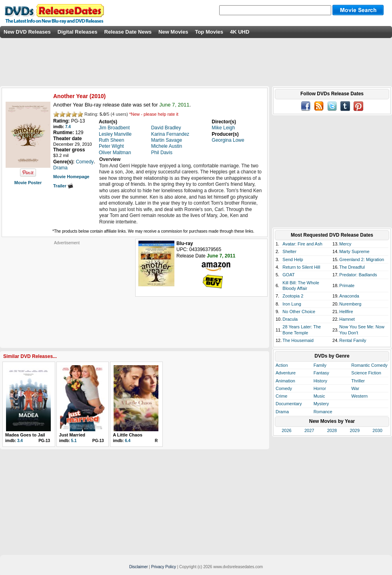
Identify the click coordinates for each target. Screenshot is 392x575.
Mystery (321, 404)
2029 (355, 430)
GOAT (288, 275)
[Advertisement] (67, 296)
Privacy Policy (164, 567)
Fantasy (321, 373)
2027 (309, 430)
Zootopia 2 (293, 296)
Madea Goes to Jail (25, 435)
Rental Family (353, 340)
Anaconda (349, 296)
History (320, 381)
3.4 (20, 441)
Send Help (293, 259)
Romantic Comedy (369, 365)
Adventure (286, 373)
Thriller (358, 381)
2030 (377, 430)
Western (359, 396)
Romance (323, 412)
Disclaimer (139, 567)
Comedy (284, 388)
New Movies (173, 32)
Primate (347, 285)
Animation (285, 381)
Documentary (289, 404)
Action (282, 365)
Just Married (72, 435)
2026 (286, 430)
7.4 (68, 127)
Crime (281, 396)
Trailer (63, 186)
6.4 (128, 441)
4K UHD (240, 32)
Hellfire (346, 312)
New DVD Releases (27, 32)
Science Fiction (366, 373)
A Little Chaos (128, 435)
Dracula (290, 319)
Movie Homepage (71, 177)
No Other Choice (299, 312)
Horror (320, 388)
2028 (332, 430)
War (355, 388)
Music (319, 396)
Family (320, 365)
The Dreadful (352, 267)
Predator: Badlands (358, 275)
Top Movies (209, 32)
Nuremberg (350, 304)
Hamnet (347, 319)
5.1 (74, 441)
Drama (282, 412)
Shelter (289, 251)
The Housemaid (298, 340)
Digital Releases (78, 32)
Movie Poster (28, 183)
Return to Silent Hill (301, 267)
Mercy (345, 244)
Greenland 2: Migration (362, 259)
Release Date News (128, 32)
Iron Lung (292, 304)
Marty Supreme (354, 251)
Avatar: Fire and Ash (302, 244)
